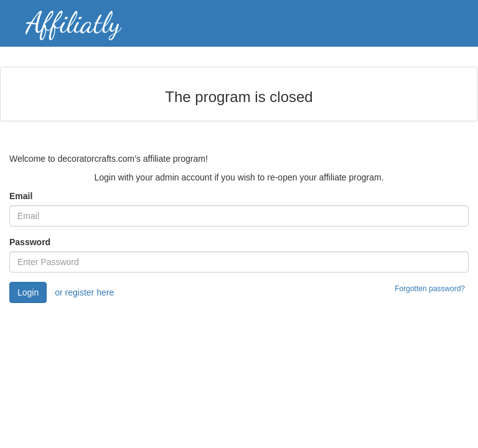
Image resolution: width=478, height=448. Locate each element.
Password (30, 242)
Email (21, 196)
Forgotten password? (430, 289)
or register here (84, 292)
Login (28, 292)
